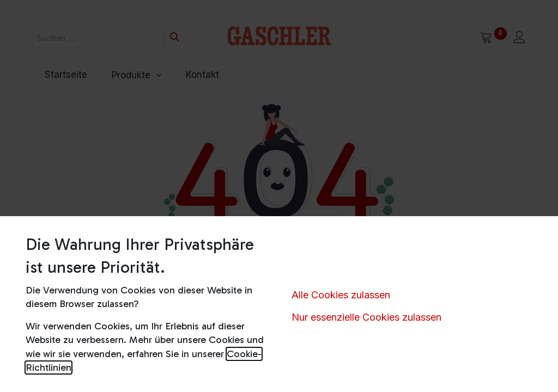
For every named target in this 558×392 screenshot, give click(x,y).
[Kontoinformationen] (519, 38)
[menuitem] (66, 75)
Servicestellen (399, 355)
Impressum (74, 355)
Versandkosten (401, 377)
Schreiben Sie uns (262, 357)
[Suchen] (175, 38)
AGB (61, 377)
